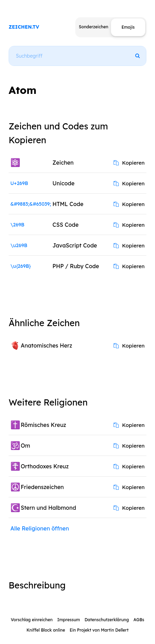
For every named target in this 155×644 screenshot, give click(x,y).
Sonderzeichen (93, 27)
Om (25, 446)
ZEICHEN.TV (24, 27)
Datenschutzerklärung (107, 620)
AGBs (139, 620)
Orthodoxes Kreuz (45, 466)
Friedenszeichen (42, 487)
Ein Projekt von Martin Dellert (99, 630)
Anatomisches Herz (46, 345)
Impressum (69, 620)
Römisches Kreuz (43, 425)
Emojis (128, 27)
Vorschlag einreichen (32, 620)
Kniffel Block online (46, 630)
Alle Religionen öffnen (40, 528)
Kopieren (129, 163)
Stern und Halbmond (48, 508)
